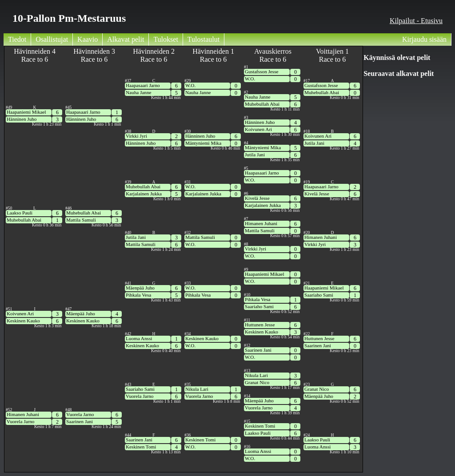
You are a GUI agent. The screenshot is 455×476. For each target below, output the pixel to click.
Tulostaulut (204, 39)
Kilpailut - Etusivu (416, 21)
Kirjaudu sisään (424, 39)
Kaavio (88, 39)
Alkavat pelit (126, 39)
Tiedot (17, 39)
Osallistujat (52, 39)
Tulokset (166, 39)
